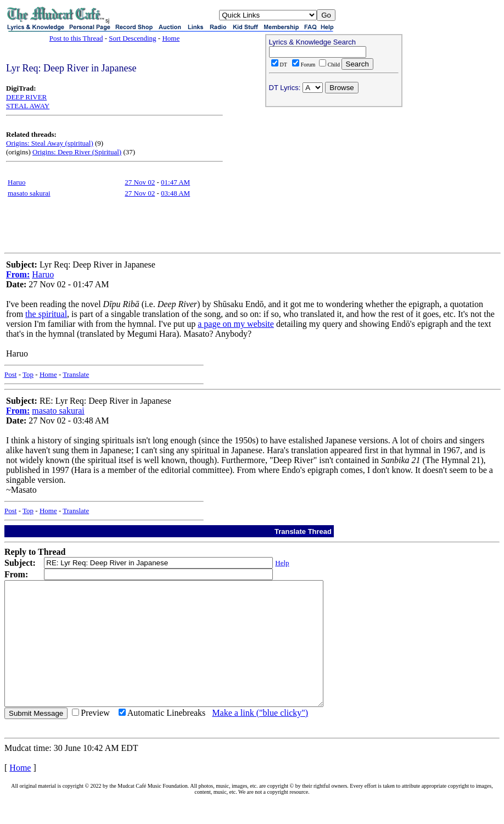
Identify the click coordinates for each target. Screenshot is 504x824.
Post (10, 374)
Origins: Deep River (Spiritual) (77, 152)
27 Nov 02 (140, 182)
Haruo (17, 182)
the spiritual (46, 314)
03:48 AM (175, 193)
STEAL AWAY (28, 106)
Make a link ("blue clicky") (260, 737)
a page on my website (236, 324)
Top (28, 374)
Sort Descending (132, 38)
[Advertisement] (334, 182)
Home (171, 38)
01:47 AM (175, 182)
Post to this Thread (76, 38)
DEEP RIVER (26, 97)
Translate (76, 374)
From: (18, 274)
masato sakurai (29, 193)
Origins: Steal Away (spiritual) (50, 143)
